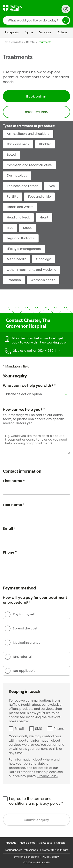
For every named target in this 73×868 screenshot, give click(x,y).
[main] (36, 438)
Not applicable (20, 671)
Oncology (43, 259)
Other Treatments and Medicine (32, 270)
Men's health (17, 259)
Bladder (45, 144)
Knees (28, 228)
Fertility (13, 197)
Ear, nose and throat (22, 186)
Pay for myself (20, 614)
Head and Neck (18, 217)
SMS (39, 729)
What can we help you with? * (29, 386)
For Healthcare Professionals (22, 850)
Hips (10, 228)
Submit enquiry (36, 820)
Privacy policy (51, 857)
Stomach (14, 280)
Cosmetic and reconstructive (29, 165)
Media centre (28, 843)
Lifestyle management (24, 249)
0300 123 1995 (36, 112)
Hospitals (12, 32)
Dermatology (17, 175)
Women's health (43, 280)
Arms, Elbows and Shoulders (28, 134)
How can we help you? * (24, 410)
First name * (14, 481)
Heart (44, 217)
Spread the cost (21, 628)
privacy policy (48, 803)
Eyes (51, 186)
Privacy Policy (48, 776)
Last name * (14, 505)
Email (19, 729)
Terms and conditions (26, 857)
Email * (9, 529)
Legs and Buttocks (21, 238)
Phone (59, 729)
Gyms (29, 32)
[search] (36, 20)
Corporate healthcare (55, 850)
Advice (62, 32)
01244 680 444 (49, 351)
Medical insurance (23, 643)
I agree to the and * (36, 801)
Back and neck (18, 144)
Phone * (10, 552)
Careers (61, 843)
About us (11, 843)
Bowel (11, 155)
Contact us (46, 843)
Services (45, 32)
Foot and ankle (39, 197)
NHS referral (18, 657)
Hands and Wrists (20, 207)
